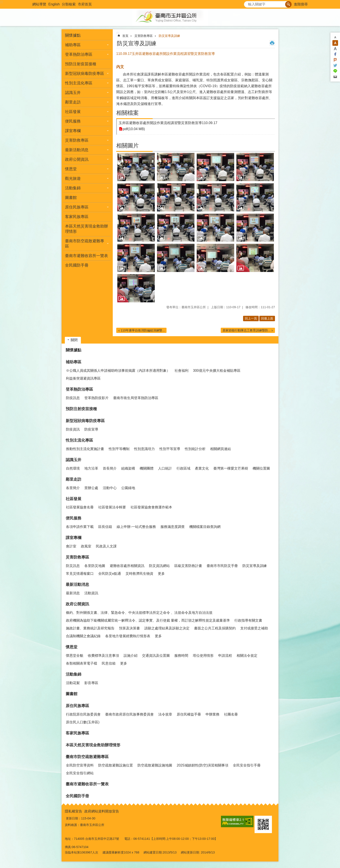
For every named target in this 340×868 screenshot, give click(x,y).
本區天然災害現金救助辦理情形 (87, 229)
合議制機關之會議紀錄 (83, 636)
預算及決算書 (129, 628)
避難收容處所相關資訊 (127, 566)
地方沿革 (91, 468)
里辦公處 (91, 488)
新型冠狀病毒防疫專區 (85, 421)
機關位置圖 (261, 468)
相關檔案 (127, 113)
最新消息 (73, 593)
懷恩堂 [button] (71, 169)
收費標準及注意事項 (103, 656)
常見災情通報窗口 (80, 574)
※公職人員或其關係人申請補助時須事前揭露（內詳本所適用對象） (118, 371)
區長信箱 (105, 527)
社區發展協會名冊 (80, 507)
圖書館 (71, 198)
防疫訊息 (73, 398)
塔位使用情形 (203, 656)
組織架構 (128, 468)
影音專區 (91, 683)
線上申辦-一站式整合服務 (136, 527)
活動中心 (110, 488)
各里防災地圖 (95, 566)
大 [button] (335, 49)
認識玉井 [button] (73, 93)
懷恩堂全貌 (75, 656)
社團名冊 (231, 714)
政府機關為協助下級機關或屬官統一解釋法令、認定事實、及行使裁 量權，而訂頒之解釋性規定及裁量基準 (148, 620)
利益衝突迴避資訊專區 (83, 378)
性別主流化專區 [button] (79, 83)
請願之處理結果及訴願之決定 (167, 628)
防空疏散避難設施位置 (116, 765)
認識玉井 (74, 460)
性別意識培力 (144, 449)
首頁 (125, 36)
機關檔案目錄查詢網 (205, 527)
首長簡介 (110, 468)
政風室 (86, 546)
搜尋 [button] (288, 4)
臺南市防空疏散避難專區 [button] (85, 244)
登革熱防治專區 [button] (79, 54)
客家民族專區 (77, 217)
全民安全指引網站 (80, 773)
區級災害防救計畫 (188, 566)
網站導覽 (39, 4)
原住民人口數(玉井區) (83, 722)
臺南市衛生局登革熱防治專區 (136, 398)
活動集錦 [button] (73, 188)
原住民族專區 (77, 706)
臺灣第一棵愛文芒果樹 (231, 468)
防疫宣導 (91, 429)
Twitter (335, 66)
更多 (161, 574)
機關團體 (147, 468)
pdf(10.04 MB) (134, 129)
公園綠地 (128, 488)
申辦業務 (212, 714)
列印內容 (272, 43)
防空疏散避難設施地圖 (155, 765)
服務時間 (181, 656)
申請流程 (225, 656)
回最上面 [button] (267, 318)
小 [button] (335, 37)
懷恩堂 (72, 647)
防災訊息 (73, 566)
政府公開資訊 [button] (77, 159)
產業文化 (202, 468)
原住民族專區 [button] (77, 207)
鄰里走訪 (74, 479)
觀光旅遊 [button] (73, 179)
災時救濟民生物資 (139, 574)
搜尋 (247, 3)
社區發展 (74, 499)
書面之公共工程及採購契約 (215, 628)
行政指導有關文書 (248, 620)
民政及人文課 (106, 546)
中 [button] (335, 43)
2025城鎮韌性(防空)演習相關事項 (203, 765)
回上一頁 (251, 318)
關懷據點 (73, 35)
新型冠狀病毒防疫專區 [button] (85, 74)
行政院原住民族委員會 (83, 714)
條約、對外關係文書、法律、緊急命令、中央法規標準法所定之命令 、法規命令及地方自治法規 (139, 613)
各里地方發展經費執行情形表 (128, 636)
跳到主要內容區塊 (2, 2)
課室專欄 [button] (73, 131)
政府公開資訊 (77, 604)
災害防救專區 (144, 36)
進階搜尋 (301, 4)
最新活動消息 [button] (77, 150)
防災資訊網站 (159, 566)
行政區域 (183, 468)
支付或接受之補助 (254, 628)
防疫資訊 (73, 429)
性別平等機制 (119, 449)
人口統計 (165, 468)
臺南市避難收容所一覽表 (87, 256)
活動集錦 (74, 674)
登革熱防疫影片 (96, 398)
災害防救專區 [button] (77, 140)
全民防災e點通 (110, 574)
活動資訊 (91, 593)
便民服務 (74, 518)
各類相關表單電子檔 (82, 663)
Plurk (335, 60)
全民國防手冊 (77, 265)
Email (335, 77)
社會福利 (181, 371)
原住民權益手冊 (189, 714)
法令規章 (165, 714)
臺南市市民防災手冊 (222, 566)
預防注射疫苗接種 (81, 64)
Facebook (335, 54)
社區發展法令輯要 (112, 507)
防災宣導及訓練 (169, 36)
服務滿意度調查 (173, 527)
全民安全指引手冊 (247, 765)
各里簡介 (73, 488)
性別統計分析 (195, 449)
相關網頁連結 (221, 449)
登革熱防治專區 (79, 389)
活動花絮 (73, 683)
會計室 (71, 546)
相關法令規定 (247, 656)
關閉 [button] (74, 340)
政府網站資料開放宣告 (102, 811)
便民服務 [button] (73, 121)
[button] (136, 167)
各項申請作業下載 (80, 527)
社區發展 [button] (73, 112)
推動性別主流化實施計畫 (85, 449)
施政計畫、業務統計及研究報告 (90, 628)
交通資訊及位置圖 (156, 656)
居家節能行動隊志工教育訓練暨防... (247, 330)
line (335, 71)
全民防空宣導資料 (80, 765)
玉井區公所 (170, 17)
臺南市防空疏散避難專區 (87, 757)
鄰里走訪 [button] (73, 102)
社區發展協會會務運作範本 (151, 507)
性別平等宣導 (170, 449)
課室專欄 (74, 538)
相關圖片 (127, 146)
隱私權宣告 (74, 811)
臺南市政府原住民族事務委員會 (129, 714)
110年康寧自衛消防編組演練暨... (143, 330)
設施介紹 (131, 656)
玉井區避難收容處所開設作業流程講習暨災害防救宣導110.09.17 (168, 123)
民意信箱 (109, 663)
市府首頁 (85, 4)
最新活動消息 (77, 585)
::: (1, 2)
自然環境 (73, 468)
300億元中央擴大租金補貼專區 (217, 371)
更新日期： (74, 818)
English (54, 4)
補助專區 (74, 362)
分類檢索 (69, 4)
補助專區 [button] (73, 45)
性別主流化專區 (79, 440)
